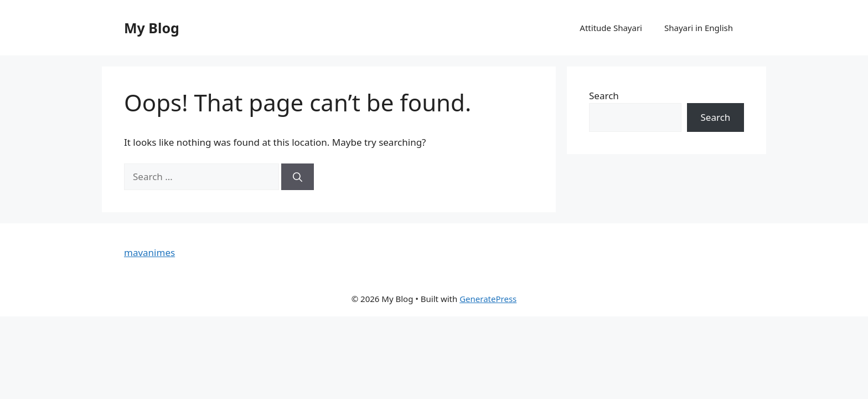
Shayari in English (699, 28)
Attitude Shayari (611, 28)
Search (604, 96)
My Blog (152, 28)
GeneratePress (488, 299)
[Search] (298, 177)
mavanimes (149, 252)
